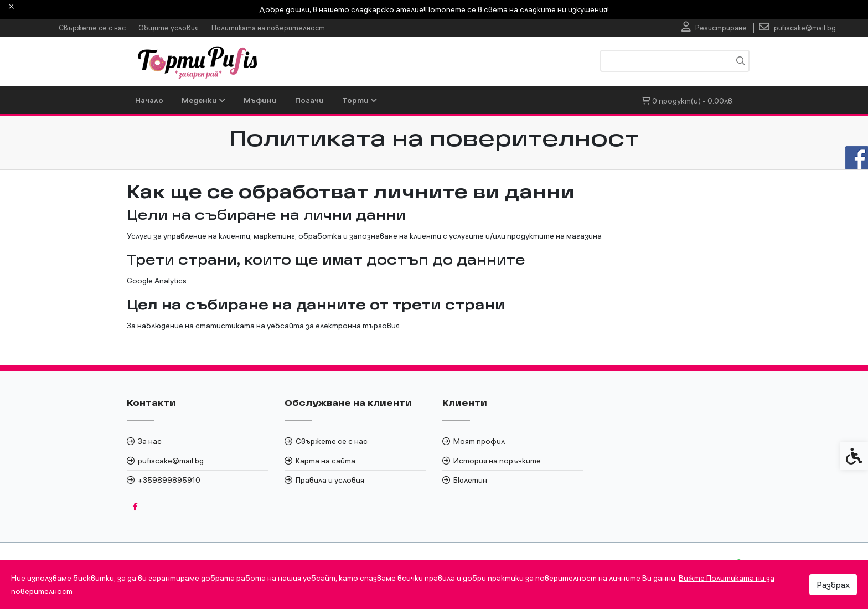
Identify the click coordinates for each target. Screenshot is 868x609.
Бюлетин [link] (470, 480)
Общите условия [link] (169, 28)
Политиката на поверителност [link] (268, 28)
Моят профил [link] (479, 441)
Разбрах (833, 585)
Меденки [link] (203, 100)
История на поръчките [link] (497, 461)
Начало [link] (149, 100)
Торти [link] (360, 100)
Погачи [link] (309, 100)
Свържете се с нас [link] (92, 28)
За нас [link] (150, 441)
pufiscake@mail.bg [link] (171, 461)
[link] (714, 28)
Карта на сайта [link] (325, 461)
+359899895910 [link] (169, 480)
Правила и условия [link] (330, 480)
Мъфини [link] (260, 100)
